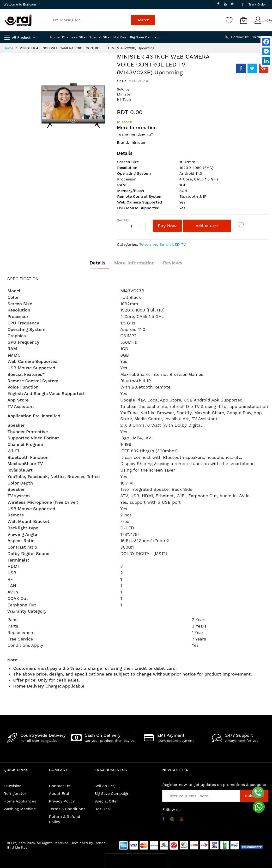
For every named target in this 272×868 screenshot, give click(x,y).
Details (98, 263)
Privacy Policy (62, 801)
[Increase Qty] (141, 226)
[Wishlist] (229, 20)
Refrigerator (15, 793)
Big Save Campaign (112, 793)
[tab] (98, 263)
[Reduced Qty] (122, 226)
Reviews (173, 263)
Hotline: (250, 37)
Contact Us (60, 786)
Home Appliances (20, 801)
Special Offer (106, 801)
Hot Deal (103, 809)
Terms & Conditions (67, 809)
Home (8, 48)
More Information (134, 263)
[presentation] (136, 861)
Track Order (257, 4)
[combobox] (90, 20)
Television (148, 244)
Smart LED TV (173, 244)
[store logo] (18, 20)
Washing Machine (20, 809)
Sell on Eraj (105, 786)
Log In (267, 20)
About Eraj (59, 793)
